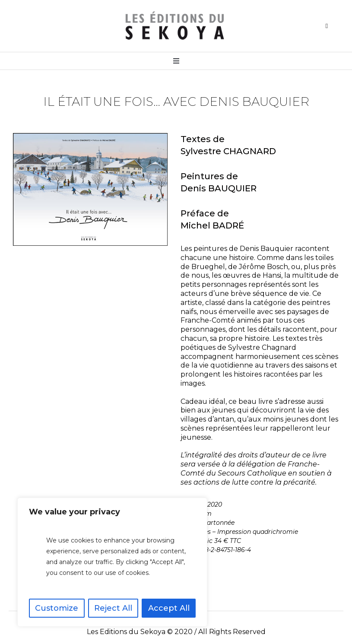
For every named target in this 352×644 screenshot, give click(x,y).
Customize (57, 608)
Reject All (113, 608)
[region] (112, 562)
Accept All (169, 608)
